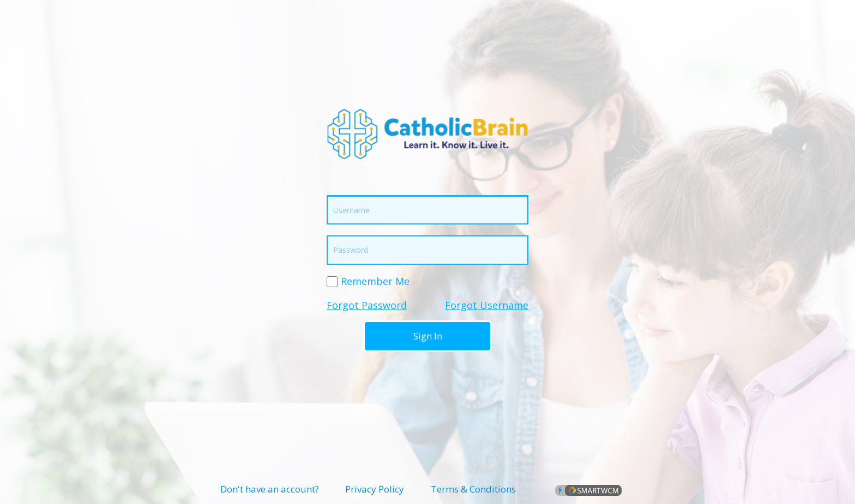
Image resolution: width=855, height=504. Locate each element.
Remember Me (375, 281)
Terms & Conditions (473, 489)
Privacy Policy (375, 489)
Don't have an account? (270, 489)
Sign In (428, 336)
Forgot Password (367, 305)
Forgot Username (487, 305)
